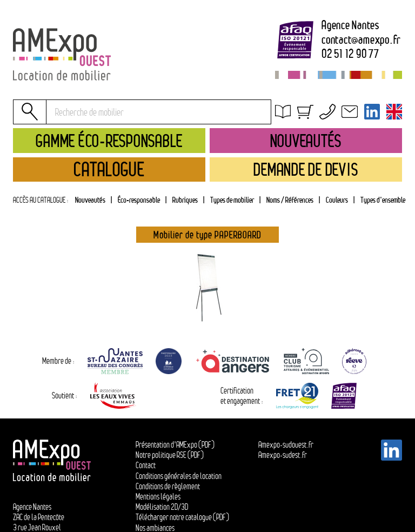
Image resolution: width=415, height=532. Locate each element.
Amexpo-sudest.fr (283, 455)
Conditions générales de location (338, 127)
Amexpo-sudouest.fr (286, 445)
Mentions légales (158, 497)
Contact (146, 465)
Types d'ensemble (383, 200)
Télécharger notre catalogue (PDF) (182, 517)
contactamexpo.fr (361, 40)
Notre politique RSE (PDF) (170, 455)
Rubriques (185, 200)
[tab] (185, 200)
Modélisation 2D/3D (162, 507)
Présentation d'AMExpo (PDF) (175, 445)
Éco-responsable (139, 200)
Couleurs (337, 200)
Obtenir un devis (311, 115)
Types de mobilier (232, 200)
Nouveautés (90, 200)
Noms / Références (290, 200)
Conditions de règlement (168, 486)
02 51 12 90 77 (350, 54)
